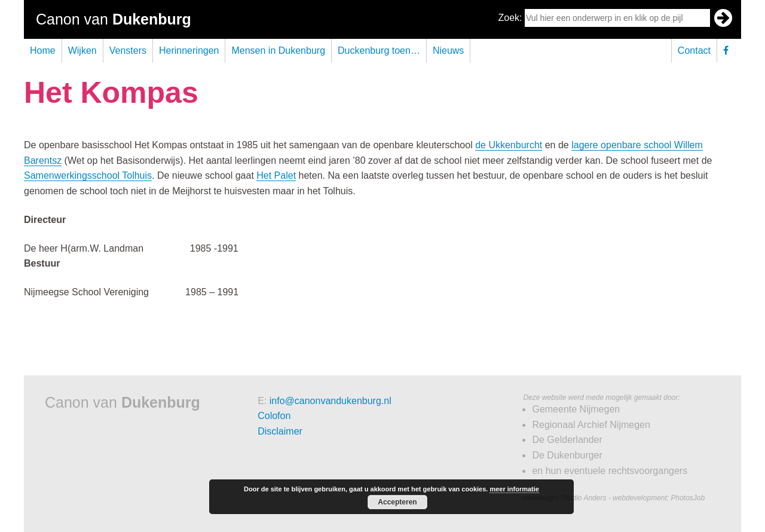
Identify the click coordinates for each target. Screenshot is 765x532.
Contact (694, 51)
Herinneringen (189, 51)
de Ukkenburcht (509, 145)
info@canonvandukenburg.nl (331, 401)
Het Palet (276, 175)
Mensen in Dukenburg (278, 51)
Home (43, 51)
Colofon (274, 416)
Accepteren (397, 502)
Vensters (128, 51)
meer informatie (514, 489)
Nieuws (448, 51)
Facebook (729, 51)
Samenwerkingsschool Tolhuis (88, 175)
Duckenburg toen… (379, 51)
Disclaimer (280, 431)
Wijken (82, 51)
